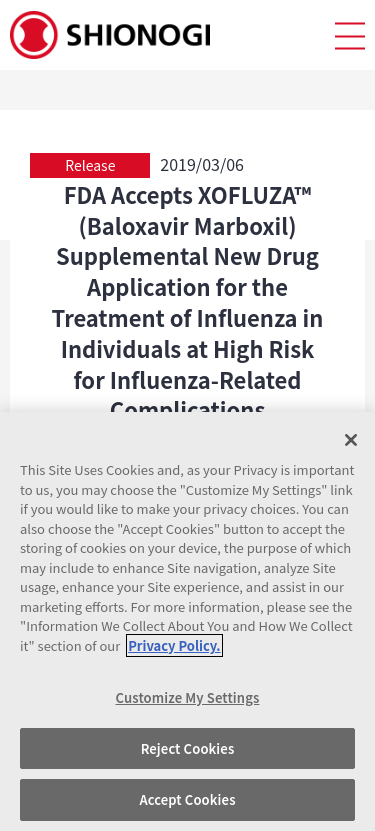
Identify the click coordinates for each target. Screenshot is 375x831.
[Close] (351, 440)
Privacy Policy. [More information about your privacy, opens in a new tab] (174, 645)
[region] (187, 621)
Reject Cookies (188, 748)
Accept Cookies (187, 799)
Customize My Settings (188, 697)
